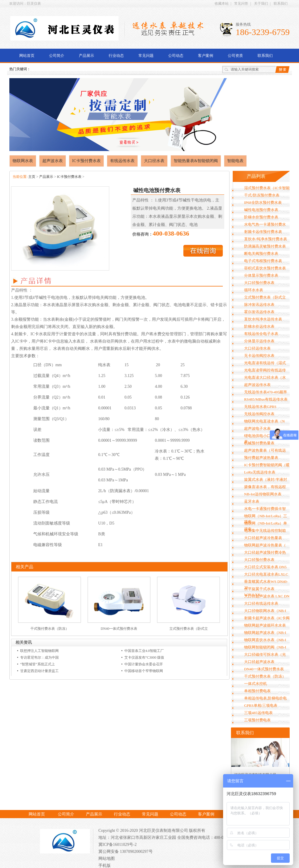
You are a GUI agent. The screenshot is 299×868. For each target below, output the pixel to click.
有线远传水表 (122, 161)
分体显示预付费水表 (261, 275)
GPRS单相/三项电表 (261, 705)
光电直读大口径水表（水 (265, 377)
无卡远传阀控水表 (259, 356)
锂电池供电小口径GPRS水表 (266, 439)
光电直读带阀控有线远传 (265, 370)
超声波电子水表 (257, 428)
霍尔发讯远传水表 (259, 312)
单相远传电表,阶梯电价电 (265, 698)
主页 (32, 177)
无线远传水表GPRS (260, 407)
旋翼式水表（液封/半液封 (266, 479)
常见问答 (241, 3)
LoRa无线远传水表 (260, 472)
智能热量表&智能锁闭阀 (196, 161)
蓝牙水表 (252, 501)
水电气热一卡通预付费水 (265, 224)
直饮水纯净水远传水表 (263, 319)
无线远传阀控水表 (259, 414)
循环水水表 (254, 290)
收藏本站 (222, 3)
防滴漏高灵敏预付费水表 (265, 246)
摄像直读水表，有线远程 (265, 487)
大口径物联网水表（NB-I (265, 611)
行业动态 (116, 56)
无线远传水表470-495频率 (266, 392)
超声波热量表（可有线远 (265, 450)
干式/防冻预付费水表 (262, 195)
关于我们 (261, 3)
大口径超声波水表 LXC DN (267, 596)
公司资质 (235, 56)
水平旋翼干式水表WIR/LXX (259, 592)
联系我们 (281, 3)
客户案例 (206, 56)
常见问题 (146, 56)
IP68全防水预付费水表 (263, 202)
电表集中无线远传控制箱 (265, 531)
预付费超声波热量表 (261, 458)
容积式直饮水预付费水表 (265, 268)
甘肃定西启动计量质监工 (39, 671)
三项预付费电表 (257, 720)
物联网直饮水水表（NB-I (265, 640)
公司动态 (176, 56)
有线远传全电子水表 (261, 334)
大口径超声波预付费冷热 (265, 552)
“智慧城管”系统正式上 (38, 664)
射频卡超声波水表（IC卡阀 (267, 618)
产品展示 (86, 56)
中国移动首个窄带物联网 (144, 671)
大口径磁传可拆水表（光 (265, 654)
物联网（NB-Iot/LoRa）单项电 (266, 526)
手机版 (105, 866)
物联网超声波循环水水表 (265, 625)
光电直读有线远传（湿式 (265, 363)
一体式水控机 (255, 684)
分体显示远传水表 (259, 341)
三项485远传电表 (258, 713)
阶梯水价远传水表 (259, 326)
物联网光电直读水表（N (264, 421)
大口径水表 (154, 161)
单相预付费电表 (257, 691)
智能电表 (235, 161)
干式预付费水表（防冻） (50, 629)
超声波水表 (53, 161)
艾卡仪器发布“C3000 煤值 (144, 657)
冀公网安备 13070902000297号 (126, 852)
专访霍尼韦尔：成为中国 (39, 657)
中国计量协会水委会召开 (144, 664)
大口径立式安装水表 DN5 (265, 567)
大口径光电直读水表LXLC (266, 574)
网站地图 (107, 859)
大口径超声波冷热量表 (263, 538)
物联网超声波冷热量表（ (265, 545)
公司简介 (57, 56)
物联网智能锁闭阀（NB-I (265, 647)
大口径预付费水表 (259, 283)
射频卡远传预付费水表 (263, 232)
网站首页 (27, 56)
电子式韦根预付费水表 (263, 261)
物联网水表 (23, 161)
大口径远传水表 (257, 348)
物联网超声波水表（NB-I (265, 633)
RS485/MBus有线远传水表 (266, 399)
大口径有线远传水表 (261, 603)
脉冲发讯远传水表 (259, 305)
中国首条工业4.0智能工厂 (144, 651)
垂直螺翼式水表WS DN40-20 (266, 584)
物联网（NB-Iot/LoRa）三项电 (266, 519)
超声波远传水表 (257, 385)
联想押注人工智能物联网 (39, 651)
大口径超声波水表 (259, 662)
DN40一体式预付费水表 (119, 629)
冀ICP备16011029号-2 (118, 845)
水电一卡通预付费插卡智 (265, 509)
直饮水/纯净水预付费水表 (266, 239)
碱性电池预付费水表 (261, 210)
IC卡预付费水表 (86, 161)
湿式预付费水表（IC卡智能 (267, 188)
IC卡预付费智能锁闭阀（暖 (267, 465)
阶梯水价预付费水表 (261, 217)
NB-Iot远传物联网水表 (263, 494)
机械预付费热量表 (259, 443)
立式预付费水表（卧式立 (189, 629)
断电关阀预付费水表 (261, 254)
